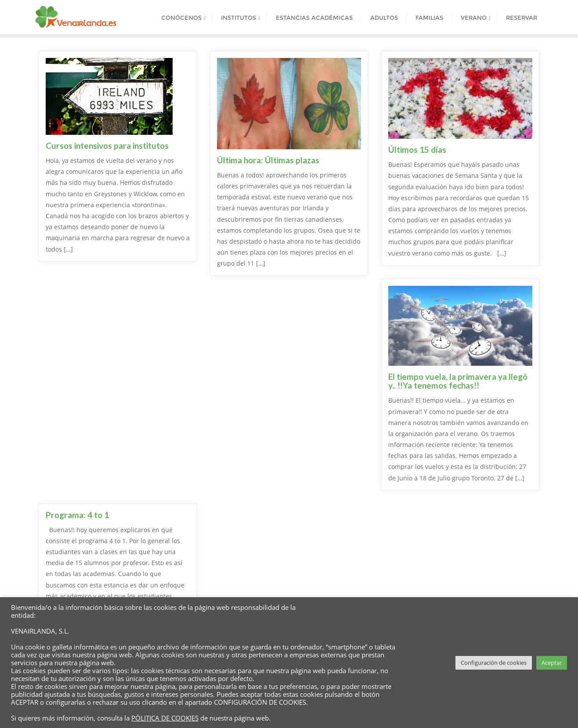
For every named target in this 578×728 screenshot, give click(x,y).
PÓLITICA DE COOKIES (165, 718)
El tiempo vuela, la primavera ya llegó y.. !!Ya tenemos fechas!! (458, 381)
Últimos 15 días (417, 150)
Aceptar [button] (552, 663)
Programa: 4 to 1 (77, 515)
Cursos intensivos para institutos (107, 146)
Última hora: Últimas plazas (268, 160)
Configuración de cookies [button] (494, 663)
